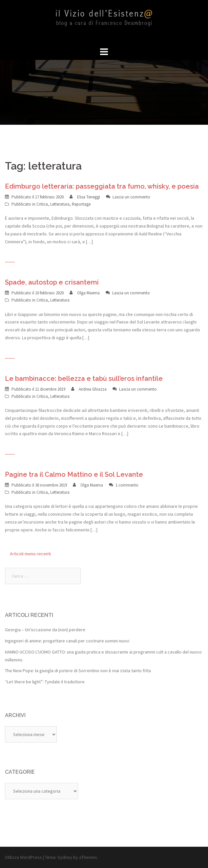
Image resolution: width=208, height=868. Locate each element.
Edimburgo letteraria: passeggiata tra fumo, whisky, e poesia (102, 186)
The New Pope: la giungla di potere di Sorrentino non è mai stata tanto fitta (78, 671)
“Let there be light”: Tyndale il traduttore (45, 682)
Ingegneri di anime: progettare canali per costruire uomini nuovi (67, 641)
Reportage (81, 204)
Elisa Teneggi (89, 197)
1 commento (127, 485)
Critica (42, 204)
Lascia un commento (131, 197)
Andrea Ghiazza (93, 389)
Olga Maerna (88, 293)
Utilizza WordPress (23, 857)
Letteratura (60, 204)
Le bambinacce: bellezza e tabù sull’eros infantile (84, 379)
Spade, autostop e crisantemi (52, 282)
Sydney (65, 857)
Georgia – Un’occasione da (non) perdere (45, 630)
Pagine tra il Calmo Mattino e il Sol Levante (74, 474)
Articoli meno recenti (30, 554)
